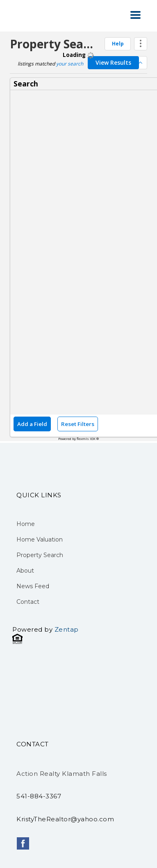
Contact (28, 602)
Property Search (40, 555)
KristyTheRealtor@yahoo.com (65, 819)
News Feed (33, 586)
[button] (135, 15)
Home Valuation (40, 539)
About (25, 571)
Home (26, 524)
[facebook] (23, 843)
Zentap (67, 629)
